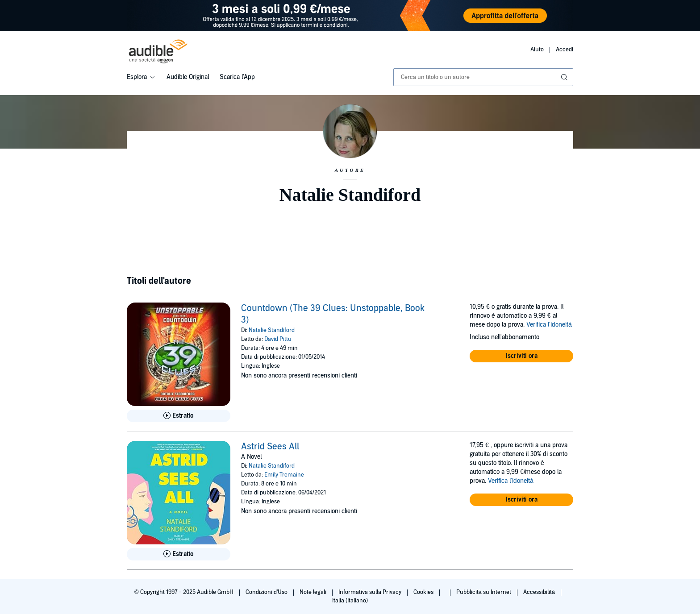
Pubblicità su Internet (484, 592)
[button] (521, 356)
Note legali (314, 592)
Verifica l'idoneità (549, 325)
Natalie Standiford (272, 330)
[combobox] (483, 77)
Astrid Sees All (270, 447)
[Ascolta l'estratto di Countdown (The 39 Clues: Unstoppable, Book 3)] (179, 416)
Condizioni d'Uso (267, 592)
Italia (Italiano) (350, 601)
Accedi (565, 50)
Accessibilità (540, 592)
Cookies (424, 592)
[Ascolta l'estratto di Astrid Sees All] (179, 554)
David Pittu (278, 339)
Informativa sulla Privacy (371, 592)
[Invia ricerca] (565, 77)
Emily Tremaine (284, 475)
